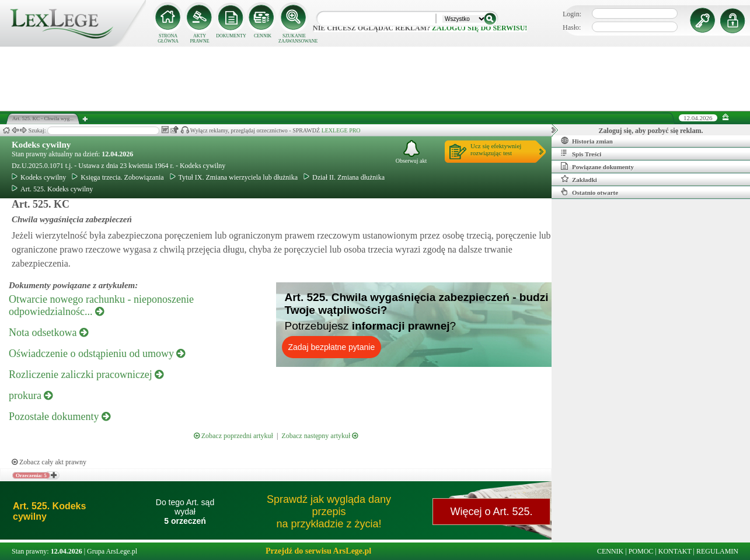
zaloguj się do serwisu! (479, 28)
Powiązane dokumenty (597, 166)
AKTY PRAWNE (199, 38)
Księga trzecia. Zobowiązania (118, 177)
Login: (572, 14)
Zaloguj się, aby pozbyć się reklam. (651, 131)
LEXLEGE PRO (341, 130)
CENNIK (263, 36)
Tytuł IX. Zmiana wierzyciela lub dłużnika (234, 177)
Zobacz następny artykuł (320, 436)
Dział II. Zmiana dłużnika (344, 177)
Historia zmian (587, 141)
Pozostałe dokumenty (60, 416)
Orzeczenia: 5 (31, 475)
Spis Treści (581, 153)
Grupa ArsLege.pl (112, 551)
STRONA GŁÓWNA (168, 38)
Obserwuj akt (411, 152)
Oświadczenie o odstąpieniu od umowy (97, 353)
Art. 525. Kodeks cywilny (52, 189)
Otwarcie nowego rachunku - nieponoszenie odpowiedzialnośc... (101, 305)
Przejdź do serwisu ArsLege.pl (318, 551)
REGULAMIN (717, 551)
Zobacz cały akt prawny (49, 462)
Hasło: (572, 27)
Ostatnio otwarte (589, 192)
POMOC (641, 551)
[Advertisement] (375, 79)
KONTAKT (675, 551)
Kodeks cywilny (41, 145)
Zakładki (579, 179)
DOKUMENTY (231, 36)
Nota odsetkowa (48, 332)
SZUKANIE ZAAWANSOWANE (294, 38)
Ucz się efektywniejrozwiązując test (496, 149)
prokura (31, 395)
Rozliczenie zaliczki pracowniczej (86, 374)
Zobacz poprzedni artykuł (233, 436)
